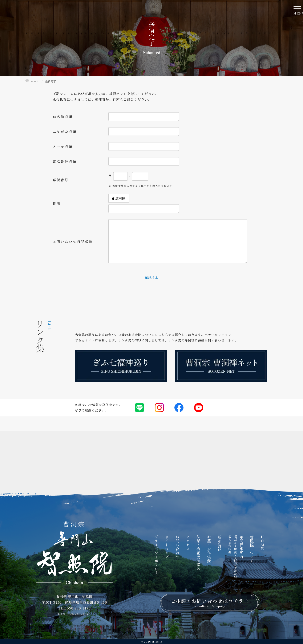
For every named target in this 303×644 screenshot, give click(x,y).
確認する (151, 277)
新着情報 (219, 543)
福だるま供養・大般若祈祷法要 (235, 557)
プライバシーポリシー (156, 555)
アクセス (188, 543)
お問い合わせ (177, 547)
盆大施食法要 (230, 544)
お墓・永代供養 (209, 549)
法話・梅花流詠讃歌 (198, 553)
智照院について (252, 549)
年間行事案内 (241, 547)
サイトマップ (167, 547)
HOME (262, 543)
